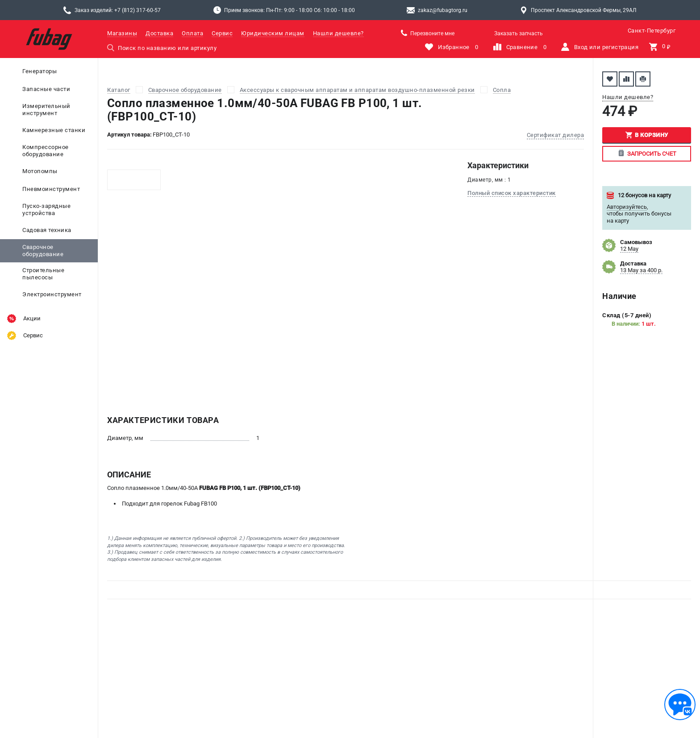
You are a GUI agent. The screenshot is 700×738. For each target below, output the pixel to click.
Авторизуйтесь (627, 207)
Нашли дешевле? (338, 33)
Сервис (222, 33)
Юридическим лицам (273, 33)
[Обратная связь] (680, 705)
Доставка (159, 33)
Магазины (122, 33)
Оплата (192, 33)
